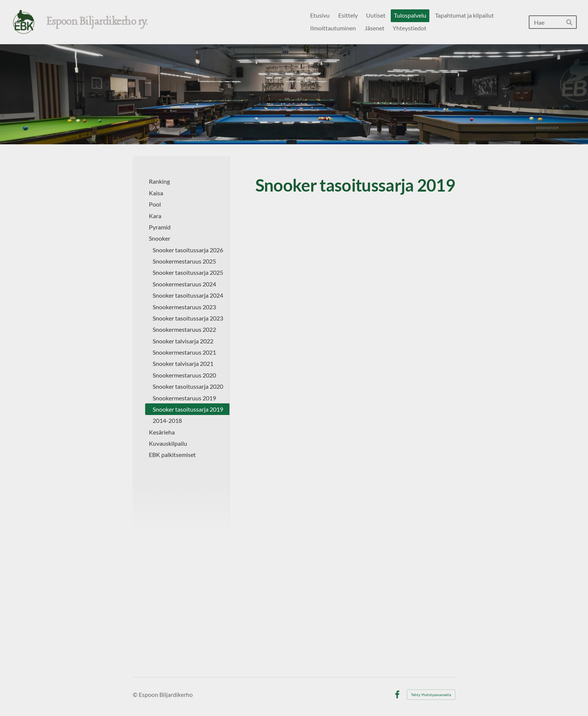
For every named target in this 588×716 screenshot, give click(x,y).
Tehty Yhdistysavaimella (431, 695)
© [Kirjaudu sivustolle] (136, 694)
